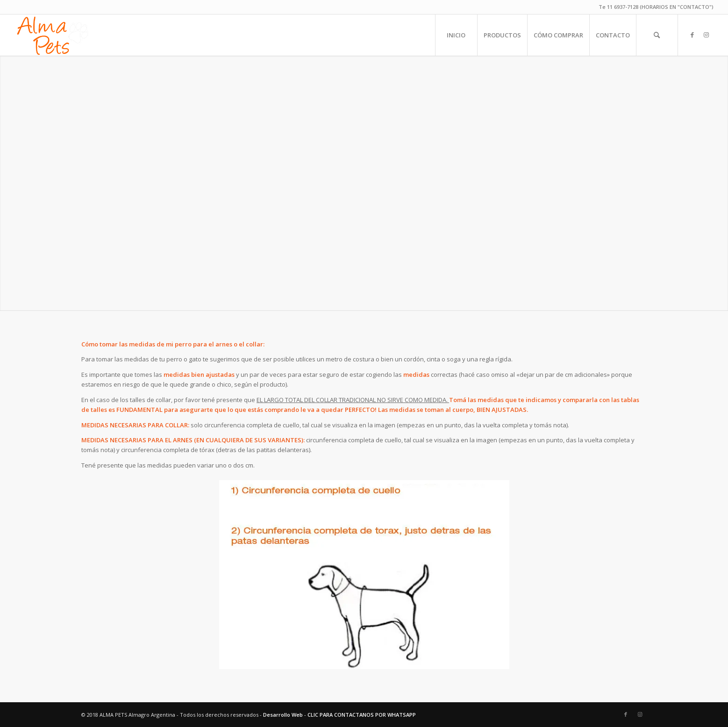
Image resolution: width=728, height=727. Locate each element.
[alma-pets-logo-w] (52, 35)
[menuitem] (456, 35)
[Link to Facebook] (692, 35)
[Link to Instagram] (707, 35)
